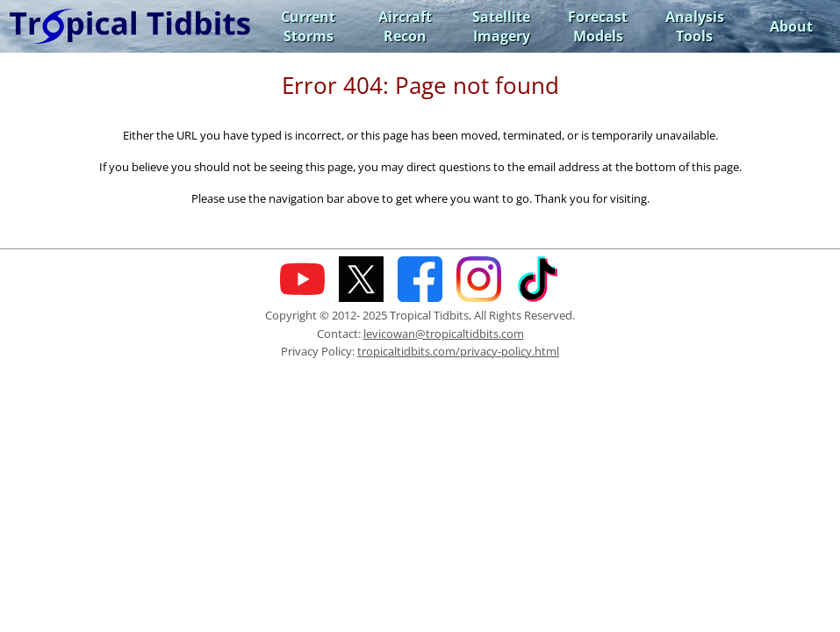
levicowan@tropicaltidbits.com (444, 334)
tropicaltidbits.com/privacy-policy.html (458, 351)
